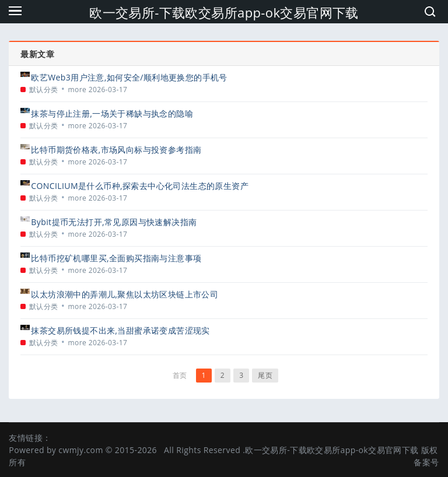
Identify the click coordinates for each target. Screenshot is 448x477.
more (78, 90)
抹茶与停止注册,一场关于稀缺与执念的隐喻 (112, 113)
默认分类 (44, 90)
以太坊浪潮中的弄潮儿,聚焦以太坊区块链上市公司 (125, 294)
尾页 (265, 375)
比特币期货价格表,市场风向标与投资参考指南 (116, 150)
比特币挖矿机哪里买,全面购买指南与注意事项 (116, 258)
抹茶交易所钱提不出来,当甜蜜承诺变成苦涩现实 (120, 330)
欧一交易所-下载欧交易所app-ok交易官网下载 (224, 12)
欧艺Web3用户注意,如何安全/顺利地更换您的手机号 (129, 77)
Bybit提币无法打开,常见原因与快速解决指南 (114, 222)
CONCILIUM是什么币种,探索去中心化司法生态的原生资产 (140, 186)
